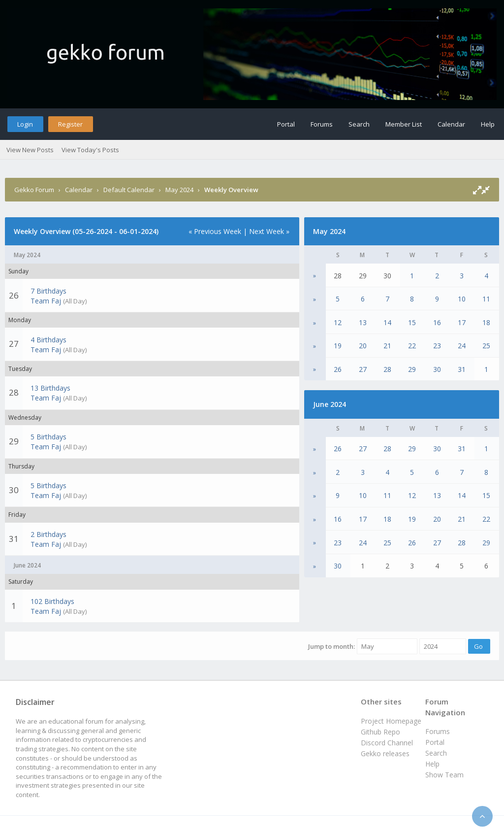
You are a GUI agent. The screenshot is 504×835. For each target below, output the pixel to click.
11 (486, 299)
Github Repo (380, 732)
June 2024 (330, 404)
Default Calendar (129, 190)
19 (338, 346)
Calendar (451, 124)
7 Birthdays (48, 291)
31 (462, 369)
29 (412, 369)
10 (462, 299)
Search (359, 124)
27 (363, 369)
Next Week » (269, 231)
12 (338, 322)
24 (462, 346)
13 (363, 322)
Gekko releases (385, 753)
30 (437, 369)
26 (338, 369)
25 (486, 346)
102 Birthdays (52, 601)
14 (387, 322)
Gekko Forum (34, 190)
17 (462, 322)
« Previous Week (215, 231)
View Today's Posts (90, 150)
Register (70, 124)
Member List (404, 124)
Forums (322, 124)
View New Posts (30, 150)
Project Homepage (391, 721)
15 (412, 322)
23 (437, 346)
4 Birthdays (48, 340)
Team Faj (46, 301)
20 (363, 346)
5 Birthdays (48, 437)
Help (488, 124)
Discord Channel (387, 743)
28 (387, 369)
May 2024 (179, 190)
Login (25, 124)
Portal (286, 124)
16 (437, 322)
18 (486, 322)
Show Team (444, 775)
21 (387, 346)
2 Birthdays (48, 534)
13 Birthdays (50, 388)
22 (412, 346)
